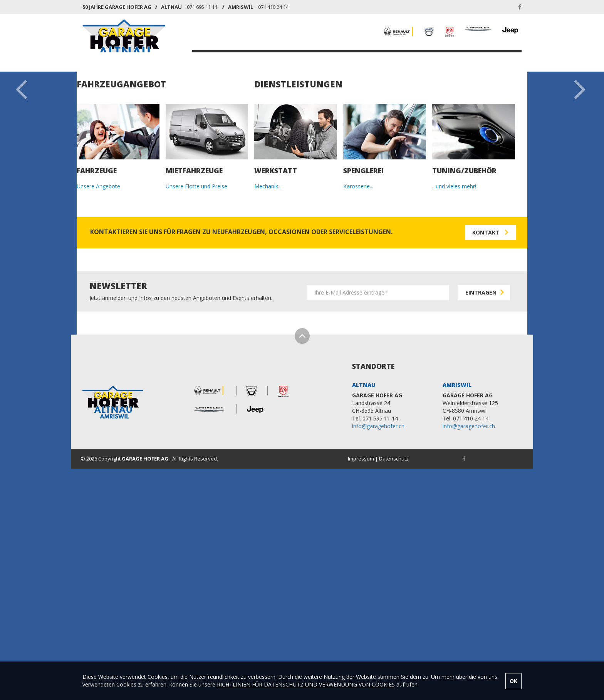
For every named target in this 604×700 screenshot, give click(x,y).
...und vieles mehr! (454, 387)
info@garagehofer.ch (378, 627)
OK (513, 681)
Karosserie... (358, 387)
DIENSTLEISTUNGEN (378, 59)
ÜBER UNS (453, 59)
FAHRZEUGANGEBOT (261, 59)
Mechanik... (268, 387)
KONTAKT (489, 59)
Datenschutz (394, 659)
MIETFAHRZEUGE (320, 59)
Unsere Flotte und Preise (196, 387)
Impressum (361, 659)
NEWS (422, 59)
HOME (216, 59)
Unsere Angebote (98, 387)
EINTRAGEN (486, 493)
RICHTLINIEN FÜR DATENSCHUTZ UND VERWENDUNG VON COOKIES (306, 684)
